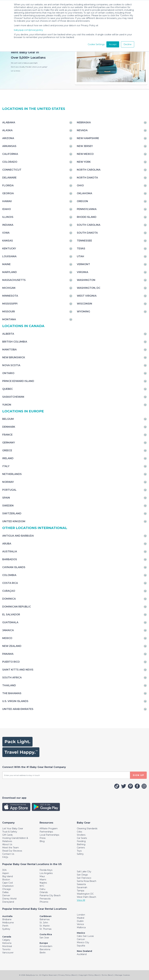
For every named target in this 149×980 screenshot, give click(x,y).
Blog (42, 841)
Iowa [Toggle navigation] (6, 233)
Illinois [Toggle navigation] (8, 217)
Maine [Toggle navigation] (6, 264)
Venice (80, 924)
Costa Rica (46, 934)
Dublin (80, 921)
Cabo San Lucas (85, 936)
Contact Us (8, 854)
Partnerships (46, 832)
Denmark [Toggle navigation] (9, 427)
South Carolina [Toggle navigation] (89, 225)
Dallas (5, 892)
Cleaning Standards (87, 829)
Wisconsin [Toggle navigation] (85, 304)
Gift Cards (7, 835)
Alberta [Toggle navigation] (8, 334)
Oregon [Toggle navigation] (82, 201)
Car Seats (82, 838)
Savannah (82, 887)
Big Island (8, 876)
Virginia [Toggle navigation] (83, 272)
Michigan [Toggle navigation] (9, 288)
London (81, 915)
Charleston (8, 886)
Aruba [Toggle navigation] (7, 544)
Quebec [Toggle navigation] (8, 389)
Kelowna (7, 943)
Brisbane (7, 919)
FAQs (5, 857)
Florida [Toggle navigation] (8, 186)
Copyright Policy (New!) (89, 975)
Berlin (43, 953)
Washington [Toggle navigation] (86, 280)
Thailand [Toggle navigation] (9, 685)
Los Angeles (46, 873)
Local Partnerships (49, 835)
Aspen (6, 873)
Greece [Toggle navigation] (7, 450)
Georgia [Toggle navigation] (8, 193)
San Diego (82, 875)
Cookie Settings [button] (96, 44)
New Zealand (84, 951)
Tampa (80, 891)
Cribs (79, 832)
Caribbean (46, 916)
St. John (44, 923)
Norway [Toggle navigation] (8, 482)
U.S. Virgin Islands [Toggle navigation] (15, 701)
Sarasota (81, 884)
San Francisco (84, 878)
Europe (44, 943)
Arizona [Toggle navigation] (8, 138)
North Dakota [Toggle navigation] (87, 178)
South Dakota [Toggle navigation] (87, 233)
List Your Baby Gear (13, 829)
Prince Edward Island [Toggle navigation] (18, 381)
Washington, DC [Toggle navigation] (89, 288)
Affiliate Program (49, 829)
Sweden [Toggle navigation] (8, 506)
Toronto (6, 949)
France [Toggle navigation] (7, 435)
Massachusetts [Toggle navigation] (14, 280)
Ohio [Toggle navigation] (80, 186)
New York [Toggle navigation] (84, 162)
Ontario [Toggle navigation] (8, 373)
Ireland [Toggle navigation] (8, 458)
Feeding (81, 841)
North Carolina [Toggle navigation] (89, 170)
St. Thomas (45, 929)
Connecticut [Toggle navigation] (12, 170)
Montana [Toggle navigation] (9, 319)
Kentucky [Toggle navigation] (9, 249)
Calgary (6, 940)
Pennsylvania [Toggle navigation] (87, 209)
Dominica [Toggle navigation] (9, 599)
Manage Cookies (123, 975)
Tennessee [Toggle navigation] (84, 241)
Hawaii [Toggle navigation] (7, 201)
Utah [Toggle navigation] (80, 256)
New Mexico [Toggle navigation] (85, 154)
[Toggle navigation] (8, 823)
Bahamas (45, 919)
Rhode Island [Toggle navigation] (87, 217)
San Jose (44, 938)
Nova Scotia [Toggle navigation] (11, 365)
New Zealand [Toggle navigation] (12, 646)
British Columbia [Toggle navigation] (15, 342)
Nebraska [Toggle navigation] (84, 122)
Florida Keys (46, 870)
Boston (6, 880)
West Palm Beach (86, 897)
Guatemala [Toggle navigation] (10, 622)
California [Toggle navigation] (10, 154)
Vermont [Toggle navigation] (83, 264)
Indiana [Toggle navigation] (8, 225)
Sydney (6, 929)
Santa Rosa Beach (87, 881)
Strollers (81, 835)
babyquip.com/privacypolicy (28, 30)
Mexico (81, 933)
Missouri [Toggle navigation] (9, 312)
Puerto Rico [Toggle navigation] (11, 662)
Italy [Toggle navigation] (6, 466)
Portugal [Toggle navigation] (9, 490)
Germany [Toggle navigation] (9, 443)
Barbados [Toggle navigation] (10, 559)
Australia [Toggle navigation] (10, 552)
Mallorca (81, 927)
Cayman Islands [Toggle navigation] (14, 567)
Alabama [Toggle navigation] (9, 122)
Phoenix (44, 902)
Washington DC (85, 894)
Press (43, 838)
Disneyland (8, 902)
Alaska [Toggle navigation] (7, 130)
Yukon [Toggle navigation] (7, 405)
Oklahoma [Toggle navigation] (85, 193)
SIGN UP (138, 775)
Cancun (81, 939)
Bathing (81, 844)
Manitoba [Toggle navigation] (9, 350)
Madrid (80, 918)
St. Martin (45, 926)
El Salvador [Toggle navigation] (11, 615)
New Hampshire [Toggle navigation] (88, 138)
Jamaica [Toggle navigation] (8, 630)
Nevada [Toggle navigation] (82, 130)
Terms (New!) (108, 975)
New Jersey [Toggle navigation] (85, 146)
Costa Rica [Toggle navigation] (10, 583)
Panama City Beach (50, 895)
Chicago (7, 889)
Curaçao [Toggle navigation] (9, 591)
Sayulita (81, 946)
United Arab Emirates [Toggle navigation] (18, 709)
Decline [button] (128, 44)
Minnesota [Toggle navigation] (10, 296)
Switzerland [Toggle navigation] (12, 513)
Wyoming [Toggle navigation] (83, 312)
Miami (43, 880)
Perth (5, 926)
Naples (43, 883)
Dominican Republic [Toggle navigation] (17, 607)
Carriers (81, 848)
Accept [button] (113, 44)
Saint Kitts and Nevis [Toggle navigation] (18, 670)
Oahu (42, 889)
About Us (7, 844)
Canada (7, 937)
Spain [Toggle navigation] (6, 498)
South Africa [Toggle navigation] (12, 678)
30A (4, 870)
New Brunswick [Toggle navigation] (14, 357)
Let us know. (16, 71)
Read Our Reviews (12, 851)
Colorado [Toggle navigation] (10, 162)
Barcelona (45, 949)
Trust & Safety (10, 832)
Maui (42, 876)
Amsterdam (46, 946)
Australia (7, 916)
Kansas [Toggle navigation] (8, 241)
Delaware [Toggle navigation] (9, 178)
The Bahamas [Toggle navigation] (12, 693)
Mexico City (83, 942)
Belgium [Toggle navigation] (8, 419)
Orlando (44, 892)
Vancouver (8, 953)
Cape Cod (7, 883)
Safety (80, 854)
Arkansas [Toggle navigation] (9, 146)
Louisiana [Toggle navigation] (9, 256)
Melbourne (8, 923)
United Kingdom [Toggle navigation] (14, 521)
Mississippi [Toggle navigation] (10, 304)
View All (81, 900)
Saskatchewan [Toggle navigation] (13, 397)
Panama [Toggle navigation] (8, 654)
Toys (79, 851)
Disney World (9, 899)
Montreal (7, 946)
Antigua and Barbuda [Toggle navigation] (18, 536)
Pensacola (45, 899)
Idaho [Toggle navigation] (7, 209)
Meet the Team (11, 848)
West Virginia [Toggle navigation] (87, 296)
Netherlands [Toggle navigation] (12, 474)
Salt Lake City (84, 872)
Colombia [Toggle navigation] (9, 575)
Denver (6, 895)
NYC (42, 886)
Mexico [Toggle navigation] (7, 638)
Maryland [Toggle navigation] (10, 272)
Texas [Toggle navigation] (81, 249)
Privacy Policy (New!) (68, 975)
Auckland (82, 954)
